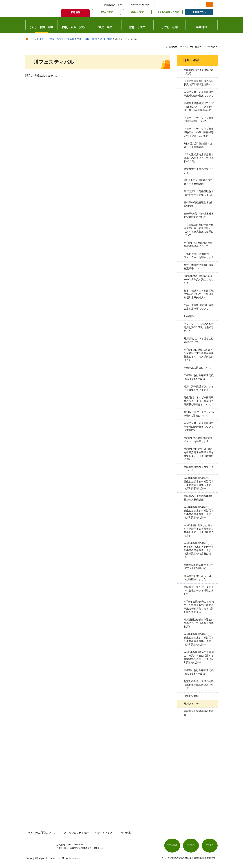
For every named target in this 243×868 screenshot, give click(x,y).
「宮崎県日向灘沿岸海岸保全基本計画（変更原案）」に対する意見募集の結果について (199, 230)
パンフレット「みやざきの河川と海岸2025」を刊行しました (199, 327)
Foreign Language (140, 5)
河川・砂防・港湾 (87, 39)
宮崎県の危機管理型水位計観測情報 (199, 204)
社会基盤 (69, 39)
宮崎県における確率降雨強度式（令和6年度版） (199, 377)
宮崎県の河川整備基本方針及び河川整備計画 (199, 498)
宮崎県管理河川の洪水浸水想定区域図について (199, 215)
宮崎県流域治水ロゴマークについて (199, 469)
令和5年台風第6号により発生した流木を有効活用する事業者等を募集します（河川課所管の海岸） (199, 657)
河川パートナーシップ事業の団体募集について (199, 120)
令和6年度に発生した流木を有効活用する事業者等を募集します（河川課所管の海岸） (199, 454)
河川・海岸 (106, 39)
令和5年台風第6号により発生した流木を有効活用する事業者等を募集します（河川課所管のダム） (199, 607)
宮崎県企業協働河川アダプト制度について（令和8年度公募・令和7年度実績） (199, 107)
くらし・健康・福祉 (51, 39)
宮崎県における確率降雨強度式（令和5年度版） (199, 566)
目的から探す (106, 12)
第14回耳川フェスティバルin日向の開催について (199, 414)
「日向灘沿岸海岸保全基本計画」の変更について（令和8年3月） (199, 158)
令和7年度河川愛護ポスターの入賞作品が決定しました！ (199, 279)
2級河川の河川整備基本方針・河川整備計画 (198, 182)
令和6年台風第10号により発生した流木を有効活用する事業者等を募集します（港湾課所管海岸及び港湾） (199, 550)
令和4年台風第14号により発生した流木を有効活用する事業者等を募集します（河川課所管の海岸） (199, 483)
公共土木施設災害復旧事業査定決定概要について (199, 307)
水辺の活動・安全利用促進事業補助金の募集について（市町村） (199, 427)
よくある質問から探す (168, 12)
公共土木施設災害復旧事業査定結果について (199, 267)
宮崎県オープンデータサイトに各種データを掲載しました (199, 591)
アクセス (191, 846)
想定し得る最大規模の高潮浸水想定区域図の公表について (199, 685)
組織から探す (137, 12)
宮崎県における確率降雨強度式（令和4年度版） (199, 672)
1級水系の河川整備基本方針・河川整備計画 (198, 145)
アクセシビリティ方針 (76, 833)
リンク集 (126, 833)
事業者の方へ (199, 12)
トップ (33, 39)
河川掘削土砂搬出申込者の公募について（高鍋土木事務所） (199, 623)
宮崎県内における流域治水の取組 (199, 72)
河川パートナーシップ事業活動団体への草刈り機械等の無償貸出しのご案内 (199, 132)
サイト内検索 (156, 4)
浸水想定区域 (191, 696)
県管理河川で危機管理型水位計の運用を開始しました (199, 193)
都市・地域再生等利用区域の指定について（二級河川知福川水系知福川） (199, 294)
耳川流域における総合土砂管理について (199, 340)
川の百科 (189, 316)
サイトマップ (105, 833)
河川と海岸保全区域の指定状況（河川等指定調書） (199, 83)
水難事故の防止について (197, 368)
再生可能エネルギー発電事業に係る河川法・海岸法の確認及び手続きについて (199, 401)
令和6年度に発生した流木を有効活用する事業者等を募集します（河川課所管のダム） (199, 355)
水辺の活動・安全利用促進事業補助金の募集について (199, 94)
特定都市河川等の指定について (199, 171)
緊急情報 (75, 12)
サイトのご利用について (42, 833)
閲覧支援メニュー (113, 5)
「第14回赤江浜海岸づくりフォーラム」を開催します (199, 256)
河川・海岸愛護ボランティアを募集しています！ (199, 388)
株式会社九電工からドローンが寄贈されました (199, 578)
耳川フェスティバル (195, 704)
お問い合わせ (172, 846)
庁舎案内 (210, 846)
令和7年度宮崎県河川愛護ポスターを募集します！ (198, 440)
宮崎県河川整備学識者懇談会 (199, 713)
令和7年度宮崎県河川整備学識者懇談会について (198, 244)
